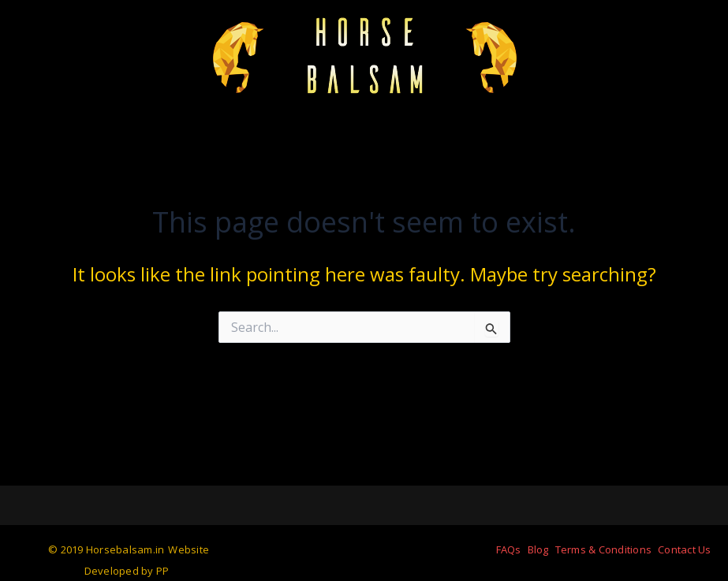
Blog (538, 549)
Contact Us (685, 549)
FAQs (509, 549)
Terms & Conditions (604, 549)
